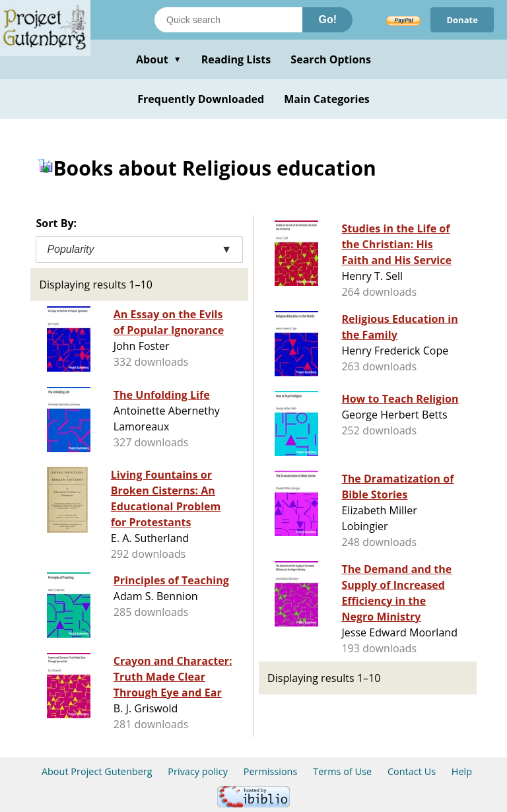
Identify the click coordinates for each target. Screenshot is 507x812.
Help (462, 771)
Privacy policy (198, 771)
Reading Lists (236, 59)
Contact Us (412, 771)
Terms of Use (342, 771)
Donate (462, 20)
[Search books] (228, 20)
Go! (327, 19)
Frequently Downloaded (201, 99)
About (159, 59)
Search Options (331, 59)
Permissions (271, 771)
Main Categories (327, 99)
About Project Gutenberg (97, 771)
